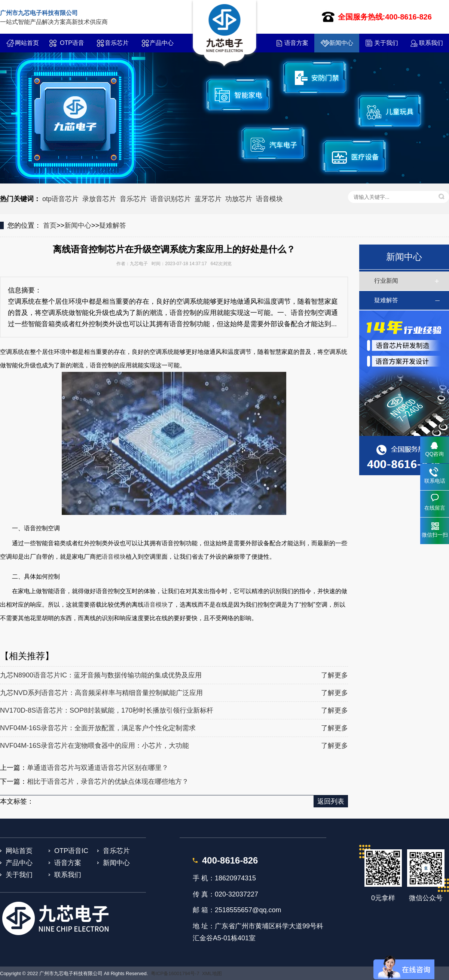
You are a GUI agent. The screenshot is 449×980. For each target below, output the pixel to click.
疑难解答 (113, 225)
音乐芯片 (117, 43)
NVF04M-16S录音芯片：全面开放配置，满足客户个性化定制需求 (98, 728)
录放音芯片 (99, 199)
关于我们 (386, 43)
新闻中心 (341, 43)
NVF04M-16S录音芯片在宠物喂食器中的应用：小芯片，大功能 (94, 746)
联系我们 (431, 43)
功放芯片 (239, 199)
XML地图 (212, 973)
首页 (50, 225)
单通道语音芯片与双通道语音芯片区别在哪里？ (98, 768)
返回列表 (331, 801)
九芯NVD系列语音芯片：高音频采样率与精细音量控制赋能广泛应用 (101, 693)
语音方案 (296, 43)
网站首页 (27, 43)
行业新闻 (386, 281)
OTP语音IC (72, 46)
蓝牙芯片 (208, 199)
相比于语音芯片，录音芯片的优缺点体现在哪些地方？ (108, 782)
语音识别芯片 (171, 199)
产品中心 (162, 43)
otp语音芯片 (60, 199)
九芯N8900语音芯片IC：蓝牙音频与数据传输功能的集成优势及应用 (101, 675)
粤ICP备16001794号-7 (175, 973)
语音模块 (269, 199)
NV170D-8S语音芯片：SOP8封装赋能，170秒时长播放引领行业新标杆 (107, 710)
